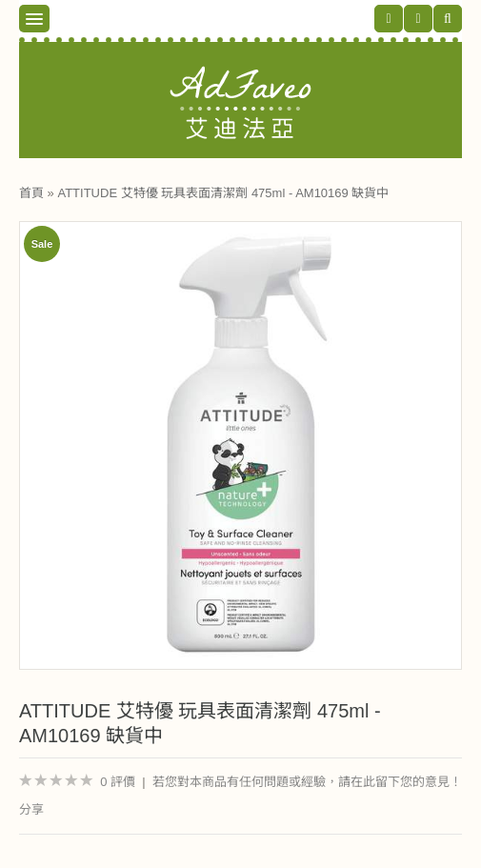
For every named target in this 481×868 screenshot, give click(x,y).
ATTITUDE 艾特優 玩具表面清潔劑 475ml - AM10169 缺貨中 (223, 193)
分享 (31, 809)
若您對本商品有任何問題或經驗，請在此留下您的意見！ (307, 782)
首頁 (31, 193)
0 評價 (118, 782)
